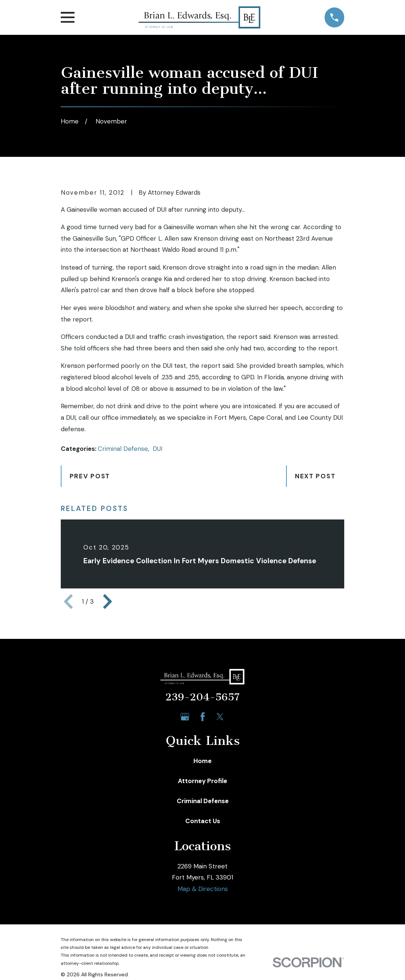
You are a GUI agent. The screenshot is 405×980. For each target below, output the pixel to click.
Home (202, 761)
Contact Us (203, 821)
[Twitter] (220, 717)
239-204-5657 (202, 697)
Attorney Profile (202, 781)
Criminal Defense (123, 449)
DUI (157, 449)
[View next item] (107, 601)
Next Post (315, 476)
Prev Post (90, 476)
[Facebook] (203, 717)
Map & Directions (203, 889)
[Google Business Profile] (185, 717)
